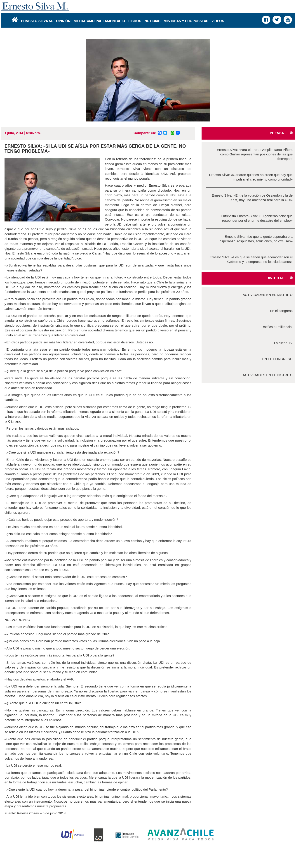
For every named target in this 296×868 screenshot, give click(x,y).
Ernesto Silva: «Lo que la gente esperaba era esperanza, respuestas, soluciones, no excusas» (256, 239)
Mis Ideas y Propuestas (186, 21)
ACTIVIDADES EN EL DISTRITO (268, 295)
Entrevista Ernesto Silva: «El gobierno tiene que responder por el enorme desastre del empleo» (257, 218)
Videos (218, 21)
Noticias (152, 21)
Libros (135, 21)
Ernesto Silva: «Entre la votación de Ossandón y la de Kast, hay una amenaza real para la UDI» (252, 198)
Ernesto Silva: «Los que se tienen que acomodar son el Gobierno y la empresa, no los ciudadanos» (251, 259)
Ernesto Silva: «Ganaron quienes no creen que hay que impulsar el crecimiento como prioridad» (251, 177)
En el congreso (281, 311)
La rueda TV (283, 343)
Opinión (63, 21)
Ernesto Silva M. (37, 21)
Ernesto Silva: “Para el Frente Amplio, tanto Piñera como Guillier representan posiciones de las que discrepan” (255, 154)
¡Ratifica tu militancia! (276, 327)
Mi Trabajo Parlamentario (99, 21)
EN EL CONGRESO (277, 359)
